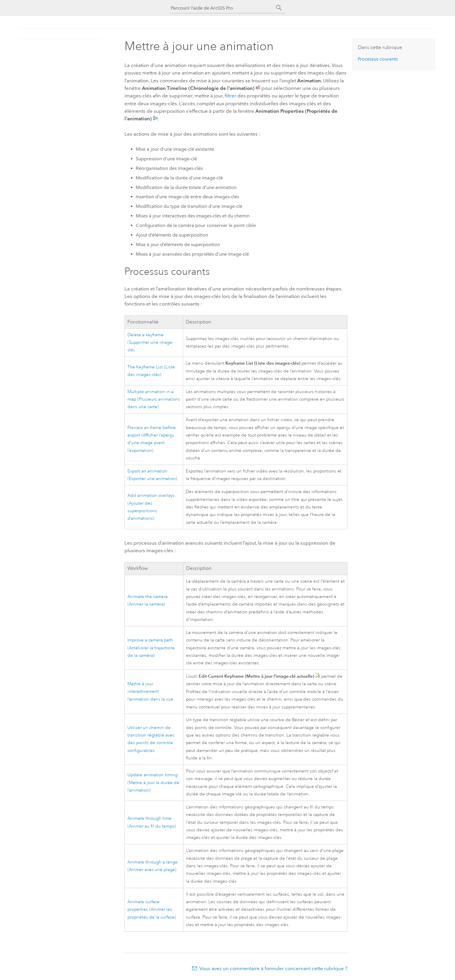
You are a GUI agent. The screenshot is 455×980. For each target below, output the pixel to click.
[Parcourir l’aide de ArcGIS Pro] (222, 8)
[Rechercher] (279, 8)
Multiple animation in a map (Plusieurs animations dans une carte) (154, 399)
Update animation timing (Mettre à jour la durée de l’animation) (153, 783)
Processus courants (378, 59)
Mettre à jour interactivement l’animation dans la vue (150, 692)
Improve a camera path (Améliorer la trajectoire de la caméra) (151, 648)
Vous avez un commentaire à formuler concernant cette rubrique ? (273, 968)
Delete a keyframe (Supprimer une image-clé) (150, 343)
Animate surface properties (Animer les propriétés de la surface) (152, 910)
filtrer (230, 96)
